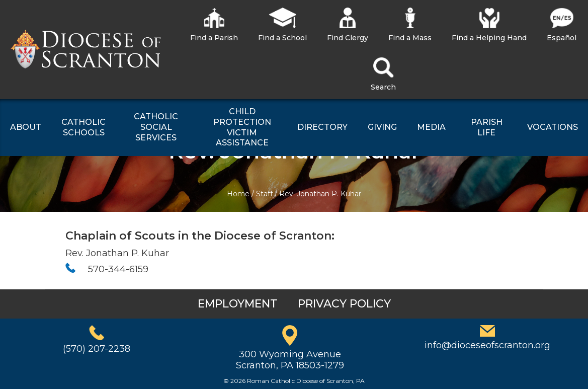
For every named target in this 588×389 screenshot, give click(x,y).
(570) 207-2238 (97, 349)
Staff (264, 194)
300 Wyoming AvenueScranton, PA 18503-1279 (290, 360)
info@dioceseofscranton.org (487, 345)
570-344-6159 (118, 269)
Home (238, 194)
